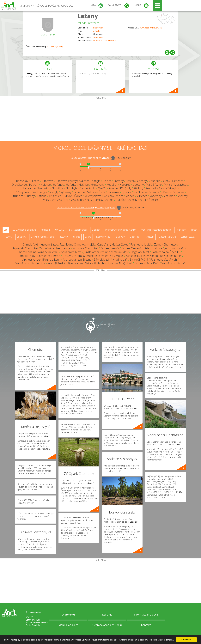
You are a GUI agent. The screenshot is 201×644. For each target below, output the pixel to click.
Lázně (88, 237)
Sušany (30, 196)
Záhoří (110, 200)
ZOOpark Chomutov (85, 248)
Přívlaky (138, 188)
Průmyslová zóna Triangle (161, 188)
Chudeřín (155, 181)
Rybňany (66, 192)
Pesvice (113, 188)
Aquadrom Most (71, 252)
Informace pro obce (146, 615)
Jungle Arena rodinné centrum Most (106, 252)
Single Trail (135, 237)
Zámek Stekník (110, 248)
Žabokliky (97, 200)
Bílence (35, 181)
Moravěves (181, 185)
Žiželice (153, 200)
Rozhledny (181, 230)
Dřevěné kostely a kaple (43, 237)
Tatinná (42, 196)
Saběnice (79, 192)
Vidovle (130, 196)
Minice (168, 185)
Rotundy (63, 237)
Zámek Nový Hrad (121, 263)
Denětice (178, 181)
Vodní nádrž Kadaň (174, 263)
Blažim (107, 181)
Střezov (166, 192)
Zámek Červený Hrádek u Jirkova (142, 248)
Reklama (107, 615)
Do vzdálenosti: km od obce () (86, 208)
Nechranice (29, 188)
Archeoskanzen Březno (77, 260)
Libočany (138, 185)
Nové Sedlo (88, 188)
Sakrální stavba (188, 237)
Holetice (46, 185)
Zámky (9, 237)
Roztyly (54, 192)
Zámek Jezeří (102, 260)
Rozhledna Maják (141, 244)
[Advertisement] (100, 120)
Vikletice (142, 196)
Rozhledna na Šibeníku (166, 252)
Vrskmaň (170, 196)
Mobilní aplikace (68, 625)
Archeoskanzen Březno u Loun (41, 260)
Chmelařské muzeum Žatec (40, 244)
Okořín (102, 188)
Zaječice (121, 200)
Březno (130, 181)
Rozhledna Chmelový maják (77, 244)
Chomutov (98, 37)
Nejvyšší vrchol (103, 237)
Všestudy (49, 200)
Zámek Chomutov (165, 244)
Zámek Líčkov (26, 256)
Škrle (102, 192)
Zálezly (133, 200)
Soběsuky (114, 192)
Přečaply (126, 188)
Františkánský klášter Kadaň (65, 263)
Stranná (154, 192)
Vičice (120, 196)
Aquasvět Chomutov (25, 248)
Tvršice (68, 196)
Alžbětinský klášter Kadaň (142, 256)
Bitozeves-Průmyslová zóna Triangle (78, 181)
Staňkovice (140, 192)
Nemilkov (58, 188)
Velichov (109, 196)
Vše (6, 230)
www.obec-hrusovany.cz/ (151, 28)
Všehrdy (183, 196)
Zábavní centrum (167, 237)
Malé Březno (154, 185)
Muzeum (150, 237)
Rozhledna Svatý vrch (164, 260)
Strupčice (17, 196)
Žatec (143, 200)
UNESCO (60, 230)
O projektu (68, 615)
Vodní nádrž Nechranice (55, 248)
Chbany (142, 181)
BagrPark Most (140, 252)
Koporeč (125, 185)
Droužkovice (19, 185)
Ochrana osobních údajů (107, 625)
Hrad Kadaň (120, 260)
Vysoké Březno (80, 200)
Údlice (78, 196)
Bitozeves (48, 181)
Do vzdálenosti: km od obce (90, 158)
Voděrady (155, 196)
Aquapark (46, 230)
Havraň (34, 185)
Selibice (92, 192)
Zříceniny (21, 237)
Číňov (166, 181)
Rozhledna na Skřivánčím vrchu (39, 252)
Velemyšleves (93, 196)
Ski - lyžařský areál (78, 230)
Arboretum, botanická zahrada (156, 230)
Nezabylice (73, 188)
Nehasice (44, 188)
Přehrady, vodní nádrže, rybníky (120, 230)
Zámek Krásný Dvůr (147, 263)
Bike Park (120, 237)
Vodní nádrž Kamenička (30, 263)
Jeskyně (76, 237)
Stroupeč (179, 192)
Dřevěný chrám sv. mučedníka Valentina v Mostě (93, 256)
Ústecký (97, 31)
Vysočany (59, 46)
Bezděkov (22, 181)
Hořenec (58, 185)
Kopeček (112, 185)
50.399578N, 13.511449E (104, 41)
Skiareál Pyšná (139, 260)
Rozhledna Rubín (171, 256)
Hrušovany (98, 28)
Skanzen (96, 230)
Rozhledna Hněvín (49, 256)
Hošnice (84, 185)
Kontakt (146, 625)
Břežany (119, 181)
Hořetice (71, 185)
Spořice (126, 192)
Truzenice (55, 196)
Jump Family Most (176, 248)
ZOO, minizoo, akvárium (24, 230)
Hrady (194, 230)
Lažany (88, 16)
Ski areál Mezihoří (96, 263)
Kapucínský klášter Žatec (113, 244)
